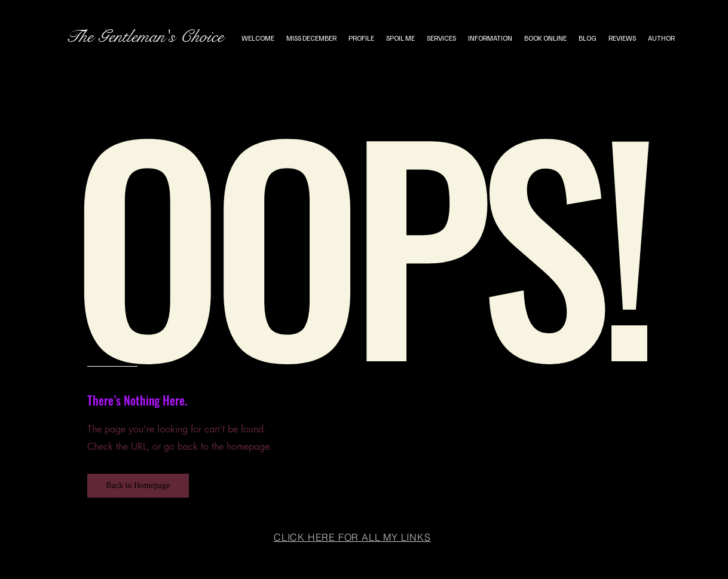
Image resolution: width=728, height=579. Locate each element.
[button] (138, 486)
